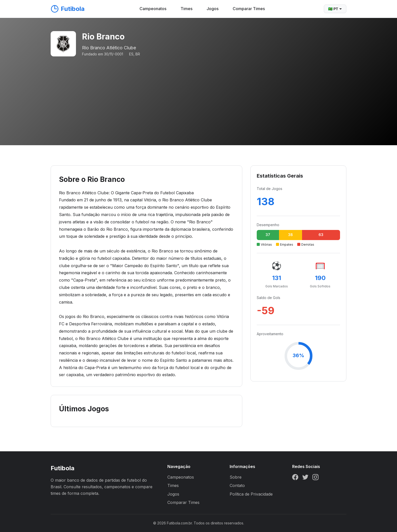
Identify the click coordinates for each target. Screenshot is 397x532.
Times (186, 9)
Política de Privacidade (251, 494)
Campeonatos (153, 9)
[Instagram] (315, 478)
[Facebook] (295, 478)
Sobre (236, 477)
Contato (237, 485)
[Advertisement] (198, 95)
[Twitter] (305, 478)
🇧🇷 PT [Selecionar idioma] (335, 9)
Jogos (213, 9)
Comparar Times (249, 9)
